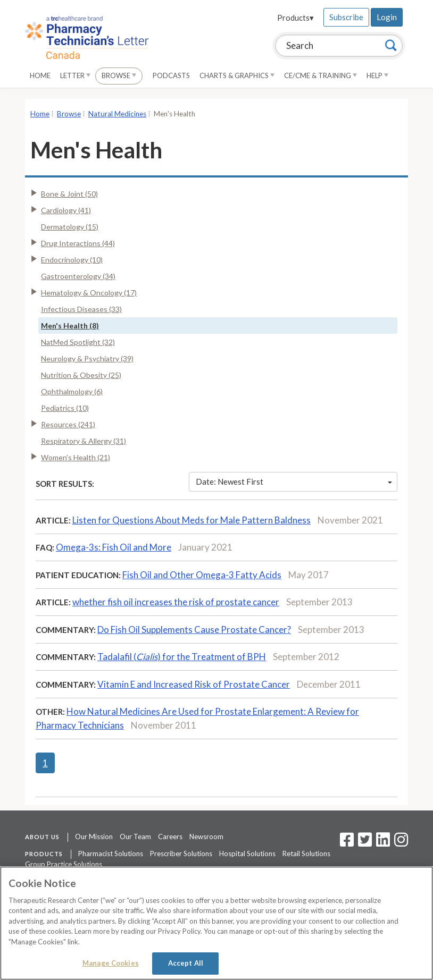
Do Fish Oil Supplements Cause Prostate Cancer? (194, 630)
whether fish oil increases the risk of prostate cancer (176, 602)
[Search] (391, 45)
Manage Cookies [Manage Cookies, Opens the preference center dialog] (111, 963)
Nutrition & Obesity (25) (81, 375)
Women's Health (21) (76, 457)
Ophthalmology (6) (72, 391)
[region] (216, 923)
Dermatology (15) (70, 227)
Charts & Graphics (237, 75)
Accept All (186, 963)
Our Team (135, 837)
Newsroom (206, 837)
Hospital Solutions (247, 854)
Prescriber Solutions (181, 854)
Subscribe (346, 17)
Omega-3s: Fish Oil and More (114, 547)
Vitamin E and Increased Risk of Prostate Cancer (194, 684)
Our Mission (94, 837)
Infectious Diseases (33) (81, 309)
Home (40, 75)
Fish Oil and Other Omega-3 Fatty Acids (202, 575)
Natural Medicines (117, 114)
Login (387, 17)
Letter (75, 75)
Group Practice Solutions (64, 864)
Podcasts (171, 75)
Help (377, 75)
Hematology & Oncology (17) (89, 293)
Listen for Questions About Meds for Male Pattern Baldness (191, 520)
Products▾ (295, 18)
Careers (170, 837)
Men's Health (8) (70, 326)
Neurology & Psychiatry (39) (87, 358)
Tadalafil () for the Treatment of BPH (182, 657)
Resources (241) (68, 424)
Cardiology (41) (66, 210)
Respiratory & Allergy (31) (84, 441)
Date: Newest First (294, 481)
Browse (119, 75)
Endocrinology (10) (72, 260)
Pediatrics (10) (65, 408)
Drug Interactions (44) (78, 243)
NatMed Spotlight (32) (78, 342)
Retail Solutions (306, 854)
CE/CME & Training (320, 75)
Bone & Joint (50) (69, 194)
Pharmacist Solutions (111, 854)
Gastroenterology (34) (78, 276)
